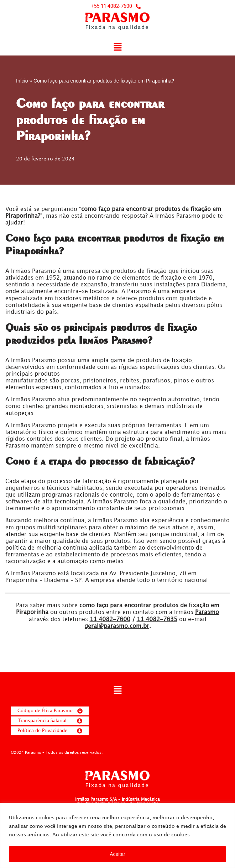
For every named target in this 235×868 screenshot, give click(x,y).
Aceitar (117, 854)
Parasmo (207, 613)
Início (22, 81)
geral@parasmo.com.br (117, 627)
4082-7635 (157, 620)
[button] (117, 48)
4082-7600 (110, 620)
